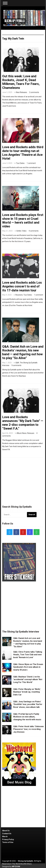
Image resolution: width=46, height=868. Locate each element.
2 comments (34, 92)
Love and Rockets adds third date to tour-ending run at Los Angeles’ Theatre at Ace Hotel (23, 153)
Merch (5, 836)
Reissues (31, 433)
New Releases (22, 92)
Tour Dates (20, 163)
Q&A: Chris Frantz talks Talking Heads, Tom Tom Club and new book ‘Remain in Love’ (28, 655)
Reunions (19, 295)
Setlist (19, 231)
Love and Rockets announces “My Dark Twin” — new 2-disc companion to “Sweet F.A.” (23, 423)
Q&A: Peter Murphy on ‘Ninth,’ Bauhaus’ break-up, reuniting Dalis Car (27, 692)
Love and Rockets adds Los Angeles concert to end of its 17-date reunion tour (22, 286)
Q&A (17, 363)
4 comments (34, 231)
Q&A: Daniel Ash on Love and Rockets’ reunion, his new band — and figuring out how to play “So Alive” (23, 352)
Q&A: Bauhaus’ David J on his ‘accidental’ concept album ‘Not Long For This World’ (28, 679)
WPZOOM (16, 867)
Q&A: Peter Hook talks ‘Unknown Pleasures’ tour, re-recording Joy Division (28, 729)
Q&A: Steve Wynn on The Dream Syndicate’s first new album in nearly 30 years (28, 667)
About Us (6, 831)
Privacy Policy (8, 839)
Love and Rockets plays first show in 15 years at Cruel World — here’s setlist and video (23, 221)
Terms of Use (8, 842)
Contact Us (7, 834)
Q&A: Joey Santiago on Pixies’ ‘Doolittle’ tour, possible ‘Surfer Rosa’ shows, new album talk (28, 704)
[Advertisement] (23, 480)
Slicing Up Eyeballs (26, 861)
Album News (22, 433)
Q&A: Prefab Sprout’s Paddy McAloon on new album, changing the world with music (27, 717)
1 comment (31, 163)
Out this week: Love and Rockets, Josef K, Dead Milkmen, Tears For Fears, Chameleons (21, 82)
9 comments (16, 365)
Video (24, 231)
